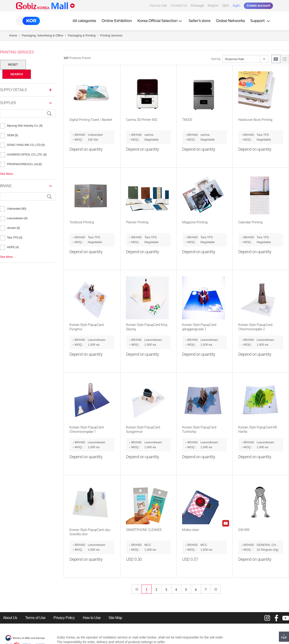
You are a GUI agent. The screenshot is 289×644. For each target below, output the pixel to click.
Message (197, 6)
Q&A (226, 6)
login (236, 6)
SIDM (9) (12, 135)
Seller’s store (199, 21)
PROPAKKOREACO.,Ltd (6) (24, 164)
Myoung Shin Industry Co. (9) (25, 126)
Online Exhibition (117, 21)
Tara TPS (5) (15, 237)
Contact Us (179, 6)
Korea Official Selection (160, 21)
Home (13, 35)
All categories (84, 21)
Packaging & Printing (82, 35)
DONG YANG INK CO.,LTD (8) (26, 145)
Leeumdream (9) (17, 218)
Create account (258, 6)
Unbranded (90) (17, 209)
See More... (7, 174)
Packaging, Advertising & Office (43, 35)
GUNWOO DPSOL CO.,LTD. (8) (27, 154)
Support (261, 21)
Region (213, 6)
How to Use (158, 6)
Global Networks (230, 21)
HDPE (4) (13, 247)
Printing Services (111, 35)
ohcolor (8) (13, 228)
